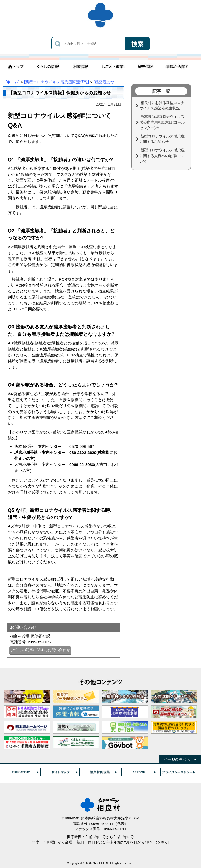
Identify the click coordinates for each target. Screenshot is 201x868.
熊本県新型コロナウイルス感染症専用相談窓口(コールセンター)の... (162, 122)
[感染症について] (108, 82)
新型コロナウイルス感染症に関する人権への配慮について (162, 156)
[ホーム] (12, 82)
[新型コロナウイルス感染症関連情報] (57, 82)
